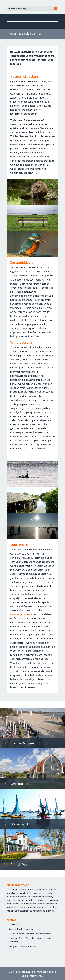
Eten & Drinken (22, 743)
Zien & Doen (20, 865)
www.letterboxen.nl (21, 614)
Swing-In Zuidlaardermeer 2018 (24, 946)
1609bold (30, 972)
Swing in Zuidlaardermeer (21, 929)
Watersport (19, 824)
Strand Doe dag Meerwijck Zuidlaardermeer (30, 934)
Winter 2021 (14, 924)
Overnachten (21, 784)
